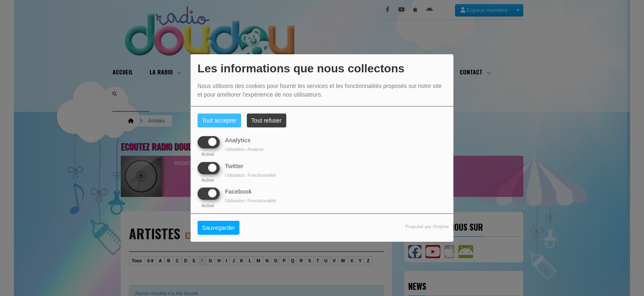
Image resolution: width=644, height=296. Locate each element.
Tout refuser (267, 120)
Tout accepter (219, 120)
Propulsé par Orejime (427, 227)
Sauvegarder (218, 228)
